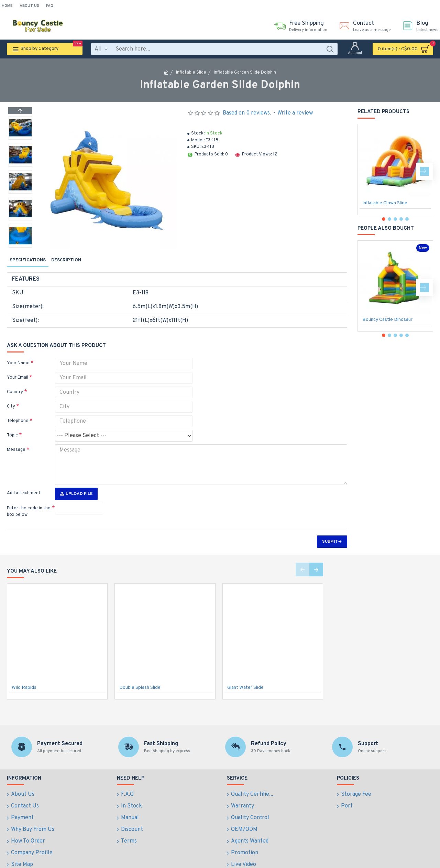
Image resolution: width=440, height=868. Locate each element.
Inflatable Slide (191, 73)
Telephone (18, 413)
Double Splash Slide (140, 675)
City (11, 398)
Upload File (76, 481)
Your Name (18, 355)
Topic (12, 427)
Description (66, 260)
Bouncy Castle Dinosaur (387, 320)
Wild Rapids (24, 675)
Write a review (295, 113)
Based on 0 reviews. (247, 113)
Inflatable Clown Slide (385, 203)
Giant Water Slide (245, 675)
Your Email (18, 369)
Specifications (28, 260)
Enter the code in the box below (29, 499)
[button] (20, 246)
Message (16, 442)
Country (15, 384)
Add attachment (24, 480)
